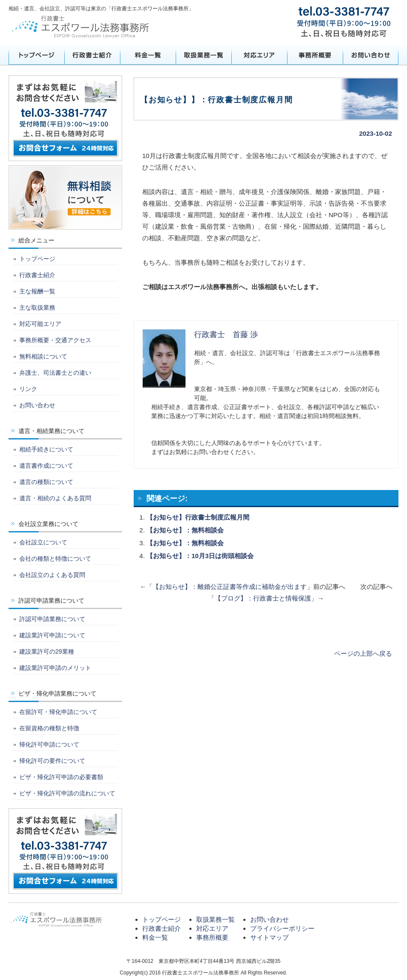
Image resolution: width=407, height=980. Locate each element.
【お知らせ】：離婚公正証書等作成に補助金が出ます (230, 587)
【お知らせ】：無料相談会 (185, 530)
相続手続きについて (46, 449)
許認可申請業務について (52, 619)
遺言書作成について (46, 466)
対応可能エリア (40, 324)
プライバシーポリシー (282, 928)
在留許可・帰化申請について (58, 712)
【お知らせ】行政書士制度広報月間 (198, 517)
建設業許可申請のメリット (55, 668)
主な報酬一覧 (37, 291)
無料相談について (43, 356)
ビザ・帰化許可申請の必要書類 (61, 777)
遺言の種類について (46, 482)
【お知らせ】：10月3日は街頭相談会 (200, 556)
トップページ (36, 55)
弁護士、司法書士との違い (55, 373)
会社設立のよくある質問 (52, 575)
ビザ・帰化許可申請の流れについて (67, 793)
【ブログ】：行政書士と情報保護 (263, 598)
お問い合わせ (371, 55)
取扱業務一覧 (203, 55)
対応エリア (259, 55)
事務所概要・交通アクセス (55, 340)
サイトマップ (269, 937)
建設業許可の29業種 (47, 651)
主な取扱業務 (37, 308)
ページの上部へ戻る (363, 653)
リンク (28, 389)
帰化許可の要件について (52, 761)
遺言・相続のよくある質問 (55, 498)
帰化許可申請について (49, 744)
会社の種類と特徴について (55, 559)
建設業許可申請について (52, 635)
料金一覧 (148, 55)
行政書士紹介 (92, 55)
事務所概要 (315, 55)
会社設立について (43, 542)
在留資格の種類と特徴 (49, 728)
